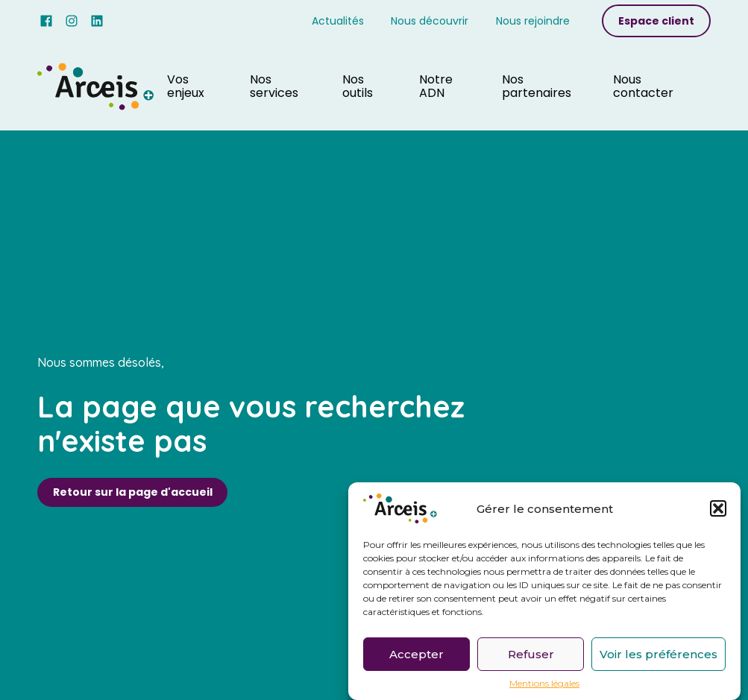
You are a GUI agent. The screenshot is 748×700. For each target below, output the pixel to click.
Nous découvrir (430, 21)
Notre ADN (436, 86)
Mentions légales (544, 687)
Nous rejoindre (533, 21)
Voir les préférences (659, 656)
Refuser (531, 656)
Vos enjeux (186, 86)
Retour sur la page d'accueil (133, 492)
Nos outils (358, 86)
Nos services (274, 86)
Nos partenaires (537, 86)
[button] (718, 511)
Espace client (656, 21)
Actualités (338, 21)
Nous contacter (643, 86)
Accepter (417, 656)
